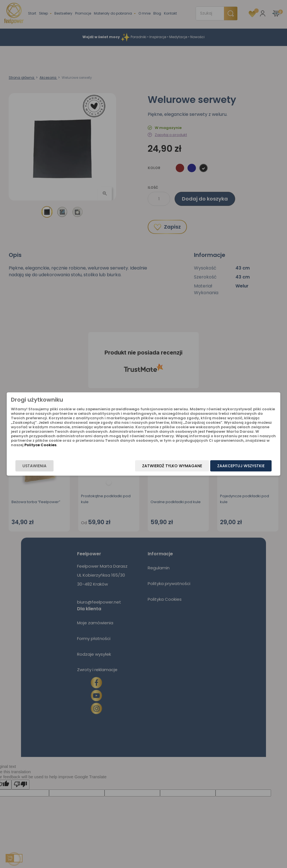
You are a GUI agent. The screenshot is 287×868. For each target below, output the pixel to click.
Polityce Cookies (40, 445)
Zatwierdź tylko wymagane (172, 466)
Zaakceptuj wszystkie (241, 466)
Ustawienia (34, 466)
